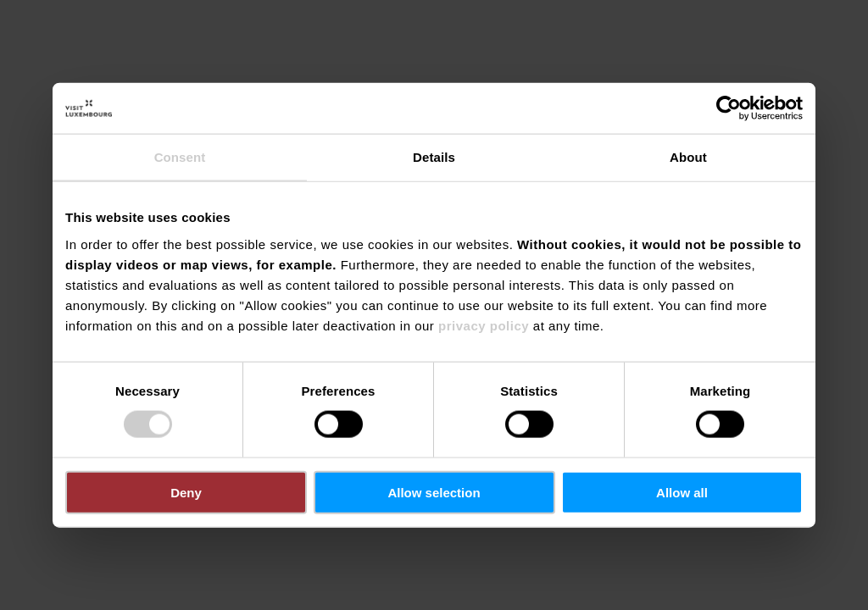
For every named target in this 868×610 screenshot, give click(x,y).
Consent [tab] (180, 157)
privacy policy (484, 325)
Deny (186, 492)
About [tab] (688, 157)
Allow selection (434, 492)
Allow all (682, 492)
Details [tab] (434, 157)
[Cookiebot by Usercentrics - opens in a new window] (729, 108)
